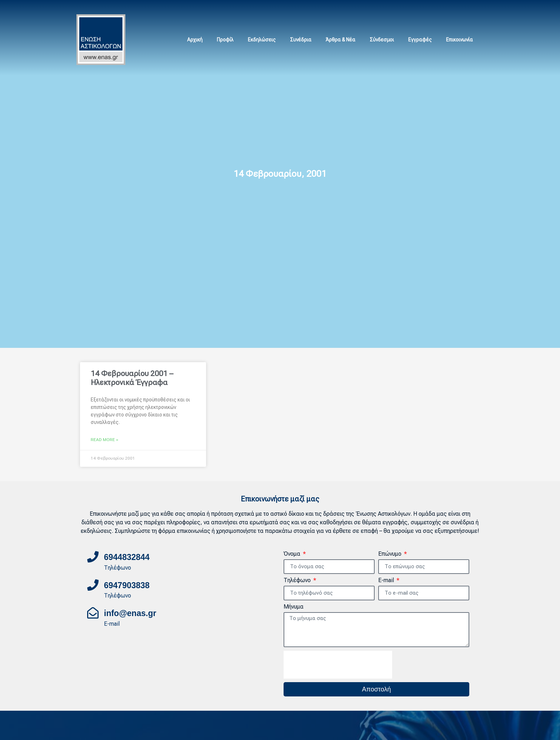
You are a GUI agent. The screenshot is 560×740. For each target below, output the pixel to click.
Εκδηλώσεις (262, 40)
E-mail (387, 581)
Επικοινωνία (459, 40)
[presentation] (338, 665)
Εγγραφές (420, 40)
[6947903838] (93, 585)
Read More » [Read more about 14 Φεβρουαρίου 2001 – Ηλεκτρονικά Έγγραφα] (104, 440)
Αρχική (195, 40)
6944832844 (127, 557)
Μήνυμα (294, 607)
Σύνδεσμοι (382, 40)
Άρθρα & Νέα (341, 40)
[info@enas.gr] (93, 613)
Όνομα (293, 554)
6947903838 (127, 585)
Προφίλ (225, 40)
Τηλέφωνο (298, 581)
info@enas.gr (130, 613)
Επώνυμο (391, 554)
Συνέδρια (301, 40)
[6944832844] (93, 557)
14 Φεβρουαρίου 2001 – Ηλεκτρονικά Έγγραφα (132, 378)
